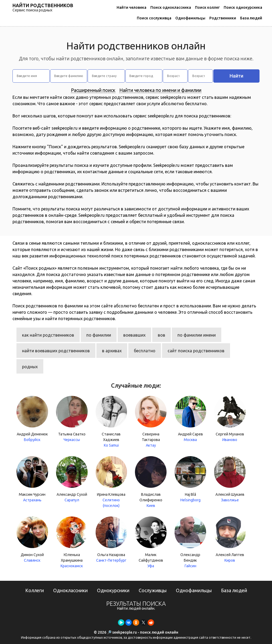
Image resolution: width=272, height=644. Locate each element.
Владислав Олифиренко (151, 482)
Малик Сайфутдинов (151, 543)
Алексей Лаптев (230, 540)
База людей (251, 18)
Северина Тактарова (151, 422)
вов (161, 335)
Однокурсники (113, 590)
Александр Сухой (72, 480)
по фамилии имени (197, 335)
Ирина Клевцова (111, 482)
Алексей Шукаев (230, 480)
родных (30, 367)
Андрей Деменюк (32, 419)
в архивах (112, 351)
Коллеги (35, 590)
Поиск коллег (207, 7)
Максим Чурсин (32, 480)
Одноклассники (70, 590)
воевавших (134, 335)
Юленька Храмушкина (72, 543)
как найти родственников (48, 335)
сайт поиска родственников (196, 351)
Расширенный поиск (93, 90)
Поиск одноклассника (171, 7)
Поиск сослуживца (154, 18)
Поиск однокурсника (243, 7)
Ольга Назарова (111, 540)
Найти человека (131, 7)
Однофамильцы (190, 18)
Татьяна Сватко (72, 419)
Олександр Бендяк (190, 543)
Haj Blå (190, 480)
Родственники (223, 18)
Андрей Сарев (190, 419)
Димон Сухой (32, 540)
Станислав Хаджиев (111, 422)
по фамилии (99, 335)
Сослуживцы (153, 590)
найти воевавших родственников (56, 351)
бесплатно (145, 351)
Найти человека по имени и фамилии (160, 90)
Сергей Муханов (230, 419)
